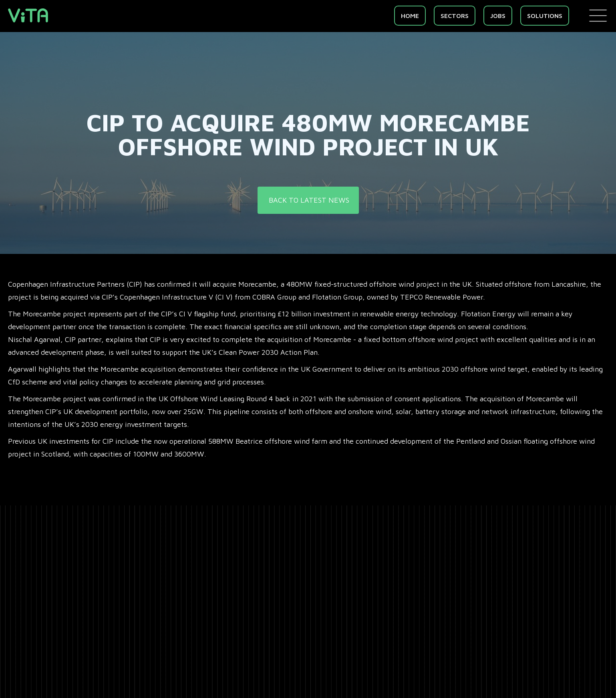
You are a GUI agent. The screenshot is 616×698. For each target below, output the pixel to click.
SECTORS (455, 16)
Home (410, 16)
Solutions (545, 16)
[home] (28, 15)
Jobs (498, 16)
